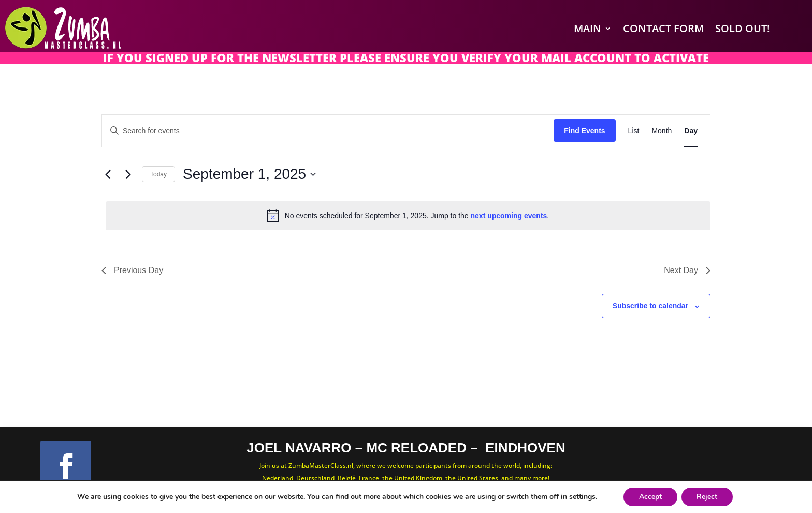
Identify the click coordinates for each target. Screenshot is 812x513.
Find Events (584, 131)
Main (588, 28)
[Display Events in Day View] (691, 131)
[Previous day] (108, 174)
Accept (650, 497)
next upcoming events (509, 216)
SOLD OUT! (743, 28)
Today (158, 174)
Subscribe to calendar (650, 306)
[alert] (408, 216)
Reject (707, 497)
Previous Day (132, 270)
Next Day (687, 270)
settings (582, 497)
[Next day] (128, 174)
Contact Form (663, 28)
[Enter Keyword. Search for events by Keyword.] (328, 131)
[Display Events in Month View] (662, 131)
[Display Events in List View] (634, 131)
